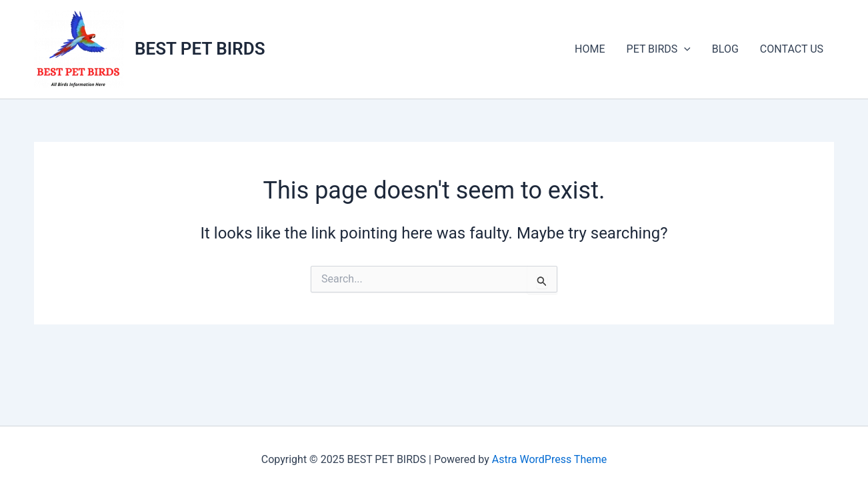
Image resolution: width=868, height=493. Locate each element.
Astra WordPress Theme (549, 459)
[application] (684, 49)
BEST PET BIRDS (200, 49)
